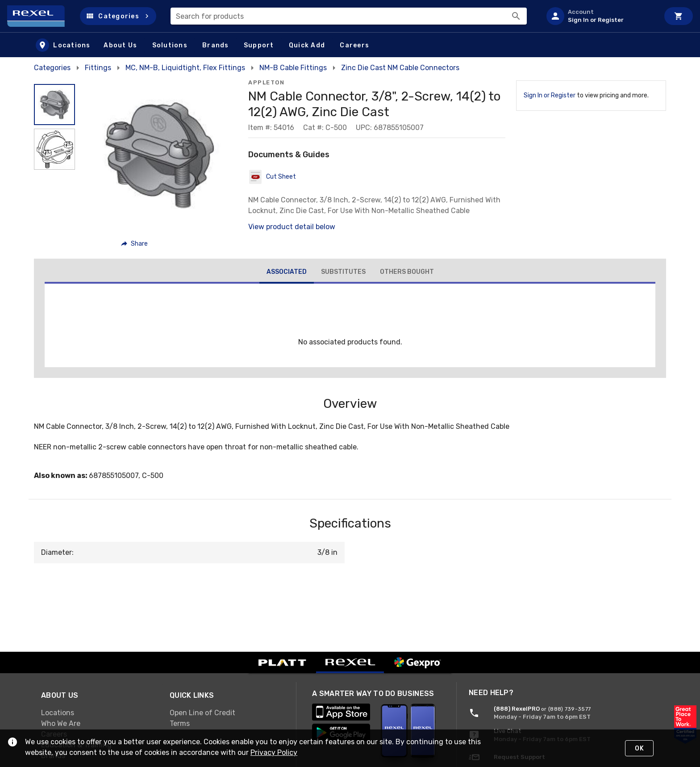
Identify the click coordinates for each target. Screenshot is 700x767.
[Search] (516, 16)
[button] (118, 16)
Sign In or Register (550, 95)
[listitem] (599, 16)
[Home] (40, 16)
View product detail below (292, 227)
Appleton (266, 82)
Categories (52, 68)
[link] (98, 713)
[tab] (287, 273)
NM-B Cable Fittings (293, 68)
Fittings (98, 68)
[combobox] (349, 16)
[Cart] (679, 16)
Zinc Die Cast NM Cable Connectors (400, 68)
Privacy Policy (274, 752)
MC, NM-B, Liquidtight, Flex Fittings (185, 68)
